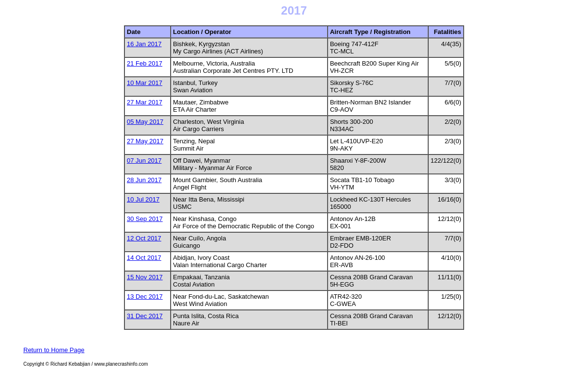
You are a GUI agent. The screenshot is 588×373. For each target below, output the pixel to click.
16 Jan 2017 (144, 44)
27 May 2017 (145, 141)
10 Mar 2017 (145, 83)
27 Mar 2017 (145, 102)
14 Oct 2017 (144, 258)
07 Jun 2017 (144, 161)
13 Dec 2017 (145, 297)
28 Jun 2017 (144, 180)
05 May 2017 (145, 122)
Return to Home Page (54, 350)
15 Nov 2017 (145, 277)
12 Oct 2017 (144, 238)
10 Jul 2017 (143, 199)
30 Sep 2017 (145, 219)
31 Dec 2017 (145, 316)
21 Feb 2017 (145, 63)
